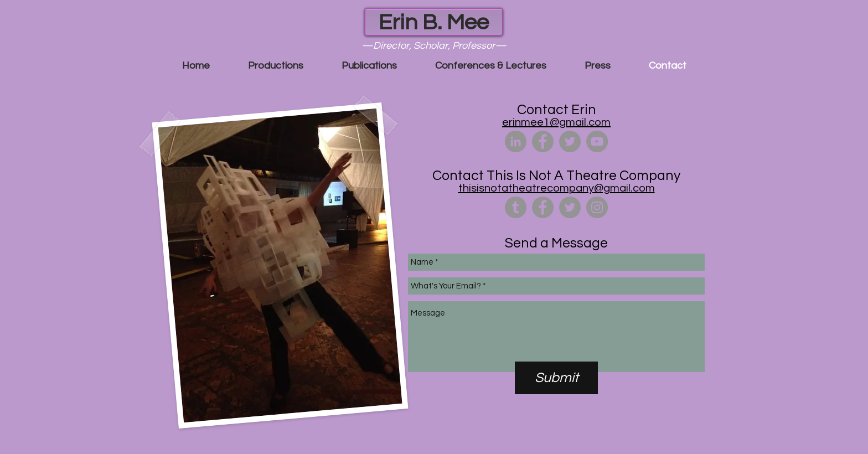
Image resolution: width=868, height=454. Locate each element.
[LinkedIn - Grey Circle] (516, 141)
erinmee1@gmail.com (556, 122)
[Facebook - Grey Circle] (543, 141)
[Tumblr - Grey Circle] (516, 207)
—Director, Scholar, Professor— (434, 46)
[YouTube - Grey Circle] (597, 141)
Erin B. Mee (434, 22)
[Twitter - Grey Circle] (570, 141)
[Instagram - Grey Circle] (597, 207)
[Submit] (556, 378)
